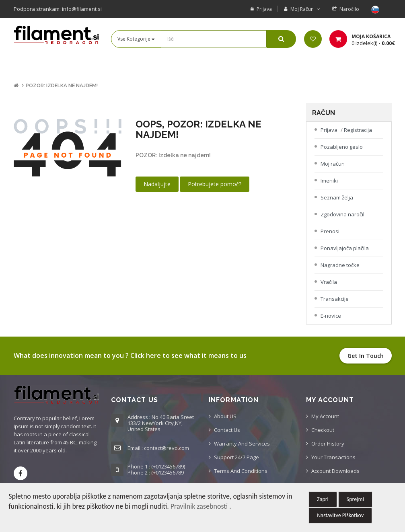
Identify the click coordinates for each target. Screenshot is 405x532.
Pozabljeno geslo (342, 147)
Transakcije (335, 299)
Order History (328, 444)
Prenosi (330, 231)
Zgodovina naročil (342, 214)
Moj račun (333, 164)
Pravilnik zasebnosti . (201, 506)
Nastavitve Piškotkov (340, 515)
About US (225, 416)
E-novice (331, 316)
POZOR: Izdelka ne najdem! (62, 85)
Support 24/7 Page (236, 457)
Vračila (329, 282)
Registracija (358, 130)
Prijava (264, 9)
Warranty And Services (242, 444)
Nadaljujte (157, 184)
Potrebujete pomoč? (215, 184)
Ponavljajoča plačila (345, 248)
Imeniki (329, 181)
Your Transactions (333, 457)
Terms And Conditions (241, 471)
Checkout (323, 430)
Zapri (323, 499)
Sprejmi (355, 499)
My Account (325, 416)
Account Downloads (335, 471)
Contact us (227, 430)
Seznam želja (337, 197)
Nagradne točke (340, 265)
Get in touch (366, 356)
